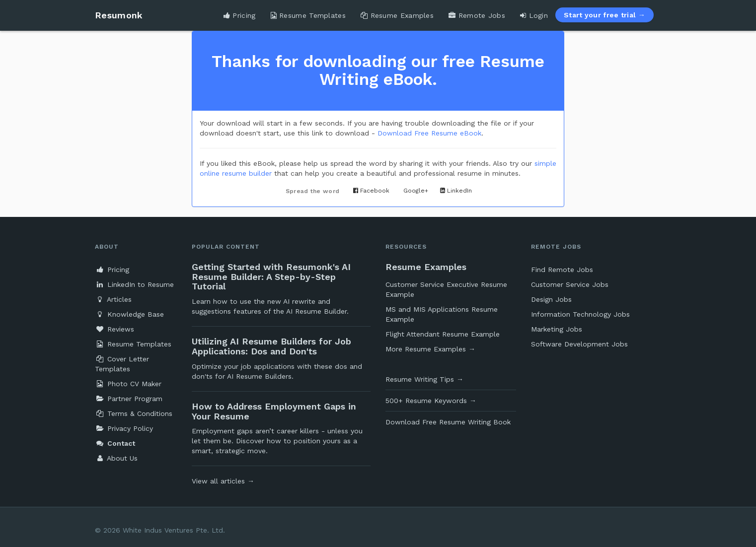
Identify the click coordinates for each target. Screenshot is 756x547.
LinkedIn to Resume (134, 284)
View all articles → (223, 481)
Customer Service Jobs (570, 284)
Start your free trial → (605, 15)
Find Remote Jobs (562, 270)
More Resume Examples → (430, 349)
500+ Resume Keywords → (431, 401)
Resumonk (119, 15)
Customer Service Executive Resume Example (446, 289)
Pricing (240, 15)
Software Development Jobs (579, 344)
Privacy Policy (124, 428)
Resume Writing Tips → (424, 379)
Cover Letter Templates (122, 364)
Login (534, 15)
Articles (113, 299)
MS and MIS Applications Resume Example (442, 314)
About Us (116, 458)
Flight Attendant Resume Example (443, 334)
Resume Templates (308, 15)
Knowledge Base (129, 314)
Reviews (114, 329)
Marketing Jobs (557, 329)
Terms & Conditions (134, 413)
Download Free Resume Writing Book (448, 422)
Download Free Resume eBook (429, 133)
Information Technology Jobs (580, 314)
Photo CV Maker (128, 384)
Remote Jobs (477, 15)
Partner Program (129, 399)
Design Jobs (551, 299)
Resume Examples (397, 15)
